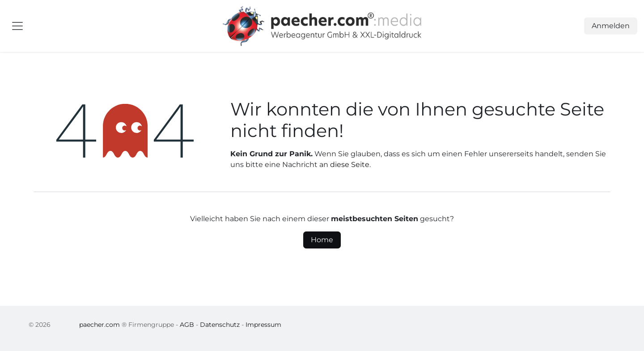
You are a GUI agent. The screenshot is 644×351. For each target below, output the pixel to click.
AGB (187, 325)
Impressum (263, 325)
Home (322, 240)
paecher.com (100, 325)
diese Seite (350, 165)
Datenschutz (220, 325)
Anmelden (611, 26)
